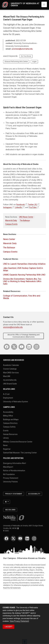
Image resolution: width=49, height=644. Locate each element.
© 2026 (6, 531)
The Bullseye (25, 220)
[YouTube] (22, 347)
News (5, 445)
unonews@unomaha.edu (22, 49)
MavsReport (8, 467)
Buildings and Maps (11, 419)
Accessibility (8, 412)
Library (6, 438)
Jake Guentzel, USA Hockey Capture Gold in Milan (23, 269)
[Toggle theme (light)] (7, 502)
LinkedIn (18, 207)
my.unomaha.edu (10, 380)
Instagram (7, 207)
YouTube (33, 207)
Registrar (7, 449)
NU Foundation (9, 474)
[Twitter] (14, 347)
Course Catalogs (10, 369)
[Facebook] (7, 347)
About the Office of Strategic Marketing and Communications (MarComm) (23, 336)
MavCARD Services (11, 372)
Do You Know (26, 56)
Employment (8, 398)
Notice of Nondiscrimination (14, 471)
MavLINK (7, 376)
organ (34, 61)
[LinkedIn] (29, 347)
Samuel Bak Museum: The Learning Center (20, 453)
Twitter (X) (32, 205)
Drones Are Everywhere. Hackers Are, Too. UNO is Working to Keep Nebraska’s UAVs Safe (22, 281)
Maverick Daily (11, 220)
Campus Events (11, 224)
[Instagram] (36, 347)
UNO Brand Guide (10, 384)
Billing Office (8, 416)
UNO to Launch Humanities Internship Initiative (24, 264)
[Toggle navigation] (44, 4)
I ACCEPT (9, 627)
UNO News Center (26, 217)
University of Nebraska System (16, 401)
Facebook (20, 205)
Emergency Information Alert (15, 463)
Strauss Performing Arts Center (16, 61)
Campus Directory (10, 423)
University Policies (10, 482)
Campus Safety (9, 427)
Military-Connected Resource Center (18, 442)
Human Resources (10, 434)
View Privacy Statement (19, 621)
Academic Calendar (11, 365)
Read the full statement (12, 588)
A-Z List (6, 394)
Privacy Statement (11, 478)
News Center (9, 239)
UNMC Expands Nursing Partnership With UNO (24, 275)
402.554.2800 (10, 510)
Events (6, 430)
